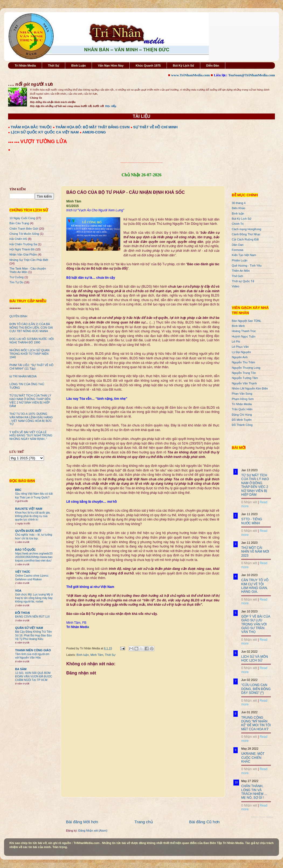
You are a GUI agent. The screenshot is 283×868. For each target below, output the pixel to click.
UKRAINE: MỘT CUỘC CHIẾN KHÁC (253, 758)
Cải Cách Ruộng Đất (245, 239)
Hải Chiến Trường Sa (23, 244)
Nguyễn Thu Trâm (243, 362)
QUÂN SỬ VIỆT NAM (29, 628)
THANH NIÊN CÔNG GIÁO (33, 650)
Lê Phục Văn (240, 347)
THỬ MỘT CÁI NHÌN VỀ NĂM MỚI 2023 (255, 552)
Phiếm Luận (240, 260)
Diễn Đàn (213, 66)
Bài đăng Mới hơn (82, 822)
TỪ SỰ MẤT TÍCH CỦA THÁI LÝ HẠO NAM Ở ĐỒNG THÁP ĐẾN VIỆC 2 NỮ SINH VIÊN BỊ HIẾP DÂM (30, 401)
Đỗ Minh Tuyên (242, 420)
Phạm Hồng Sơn (243, 399)
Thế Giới (237, 276)
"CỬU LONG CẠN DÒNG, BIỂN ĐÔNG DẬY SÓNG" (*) (256, 689)
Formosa (238, 250)
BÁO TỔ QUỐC (25, 550)
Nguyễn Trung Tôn (244, 373)
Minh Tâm (97, 655)
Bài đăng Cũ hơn (204, 822)
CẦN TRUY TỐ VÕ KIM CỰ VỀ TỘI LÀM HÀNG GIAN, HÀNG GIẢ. (255, 586)
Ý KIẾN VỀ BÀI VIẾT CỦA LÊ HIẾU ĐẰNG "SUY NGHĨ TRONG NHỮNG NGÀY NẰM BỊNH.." (31, 436)
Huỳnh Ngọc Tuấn (244, 336)
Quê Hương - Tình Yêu (247, 266)
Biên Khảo (239, 208)
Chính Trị (238, 224)
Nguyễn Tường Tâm (245, 378)
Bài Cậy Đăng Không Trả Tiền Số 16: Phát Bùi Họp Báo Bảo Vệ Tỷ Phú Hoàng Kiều (34, 635)
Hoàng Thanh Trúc (244, 331)
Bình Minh (238, 326)
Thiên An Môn (241, 271)
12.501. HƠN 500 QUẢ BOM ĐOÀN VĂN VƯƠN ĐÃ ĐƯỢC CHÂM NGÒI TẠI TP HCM (34, 677)
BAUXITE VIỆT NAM (29, 509)
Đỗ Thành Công (242, 425)
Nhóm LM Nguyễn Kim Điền (250, 388)
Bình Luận (78, 66)
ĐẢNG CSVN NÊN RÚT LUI (32, 617)
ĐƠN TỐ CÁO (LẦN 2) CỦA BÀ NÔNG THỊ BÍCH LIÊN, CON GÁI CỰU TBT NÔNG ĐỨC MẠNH (31, 328)
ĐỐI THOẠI (23, 613)
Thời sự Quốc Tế (243, 281)
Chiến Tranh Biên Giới (24, 229)
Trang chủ (144, 822)
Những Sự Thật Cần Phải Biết (29, 260)
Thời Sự (54, 66)
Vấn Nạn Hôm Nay (111, 66)
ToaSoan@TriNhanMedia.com (252, 75)
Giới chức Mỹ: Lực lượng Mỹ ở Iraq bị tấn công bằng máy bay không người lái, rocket (34, 598)
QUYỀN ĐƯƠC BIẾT (28, 531)
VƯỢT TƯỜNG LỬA (44, 141)
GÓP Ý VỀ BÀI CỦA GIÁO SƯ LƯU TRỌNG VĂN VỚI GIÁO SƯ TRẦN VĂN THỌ (256, 624)
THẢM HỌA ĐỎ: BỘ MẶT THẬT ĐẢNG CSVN (93, 127)
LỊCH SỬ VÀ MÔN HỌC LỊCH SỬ (255, 659)
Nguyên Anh (240, 357)
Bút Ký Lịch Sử (183, 66)
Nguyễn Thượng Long (246, 368)
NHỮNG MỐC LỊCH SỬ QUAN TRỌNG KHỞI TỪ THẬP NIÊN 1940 (30, 354)
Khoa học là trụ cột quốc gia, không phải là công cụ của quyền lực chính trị (33, 516)
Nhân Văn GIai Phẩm (23, 254)
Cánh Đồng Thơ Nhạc (246, 234)
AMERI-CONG (94, 132)
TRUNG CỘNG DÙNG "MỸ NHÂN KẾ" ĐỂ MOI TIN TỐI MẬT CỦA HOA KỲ (256, 723)
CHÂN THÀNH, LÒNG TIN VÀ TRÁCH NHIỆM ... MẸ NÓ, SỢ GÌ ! (254, 792)
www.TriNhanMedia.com (190, 75)
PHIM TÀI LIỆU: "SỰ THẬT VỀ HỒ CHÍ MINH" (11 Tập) (31, 367)
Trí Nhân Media (25, 66)
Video (235, 286)
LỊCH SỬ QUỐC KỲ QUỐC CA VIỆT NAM (45, 132)
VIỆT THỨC (23, 572)
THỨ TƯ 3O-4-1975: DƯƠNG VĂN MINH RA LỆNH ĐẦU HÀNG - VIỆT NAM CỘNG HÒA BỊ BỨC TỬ (31, 419)
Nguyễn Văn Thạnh (244, 383)
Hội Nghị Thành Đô (22, 249)
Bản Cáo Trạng (19, 223)
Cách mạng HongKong (246, 229)
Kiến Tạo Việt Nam (244, 255)
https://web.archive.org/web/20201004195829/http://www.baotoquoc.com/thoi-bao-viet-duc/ (34, 557)
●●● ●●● (14, 142)
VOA (18, 591)
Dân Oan (238, 245)
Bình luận (83, 655)
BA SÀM (21, 669)
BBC (18, 490)
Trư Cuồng (17, 277)
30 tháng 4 (239, 203)
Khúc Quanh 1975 (148, 66)
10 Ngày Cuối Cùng (22, 218)
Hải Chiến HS (18, 239)
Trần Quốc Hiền (242, 409)
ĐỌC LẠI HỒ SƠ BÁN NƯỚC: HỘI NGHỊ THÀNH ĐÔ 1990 (32, 341)
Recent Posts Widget (262, 817)
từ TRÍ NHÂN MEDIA (23, 376)
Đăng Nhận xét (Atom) (93, 831)
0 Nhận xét (249, 502)
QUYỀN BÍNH (18, 316)
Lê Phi (236, 342)
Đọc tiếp (111, 106)
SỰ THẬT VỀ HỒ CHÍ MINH (155, 127)
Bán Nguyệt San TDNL (247, 321)
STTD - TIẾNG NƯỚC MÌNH (252, 521)
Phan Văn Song (242, 394)
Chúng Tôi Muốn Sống (24, 234)
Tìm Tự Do (16, 282)
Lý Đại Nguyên (241, 352)
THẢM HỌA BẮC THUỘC (31, 127)
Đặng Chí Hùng (242, 415)
